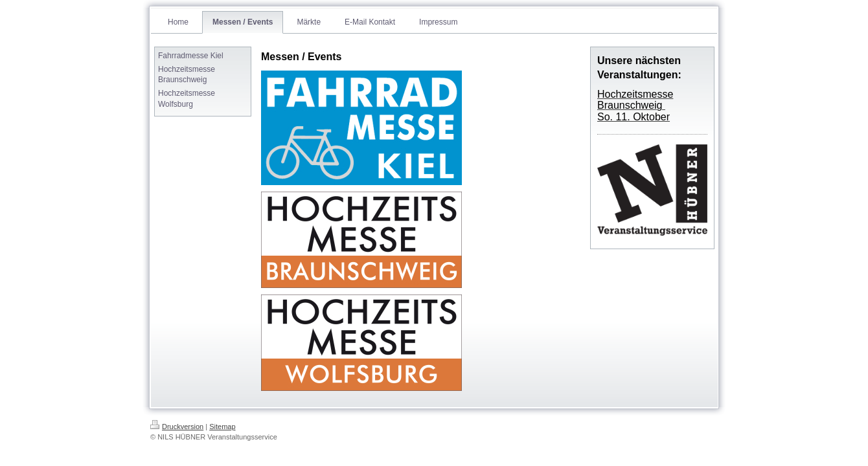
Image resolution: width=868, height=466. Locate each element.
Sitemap (222, 427)
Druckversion (177, 427)
